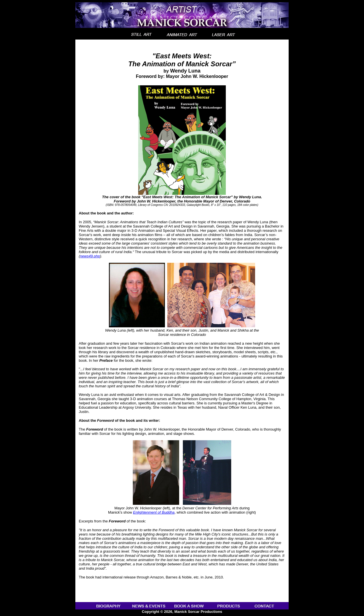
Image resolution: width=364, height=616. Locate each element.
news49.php (90, 256)
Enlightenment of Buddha (154, 512)
